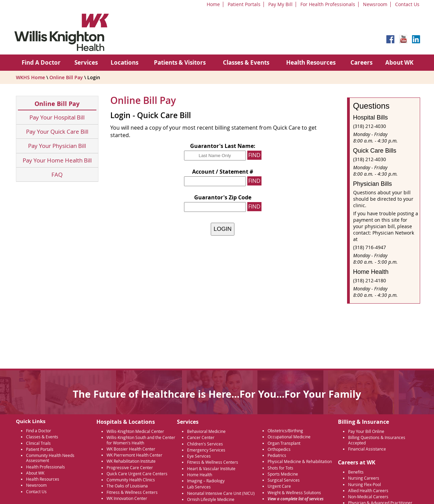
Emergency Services (206, 450)
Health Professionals (45, 467)
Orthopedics (279, 449)
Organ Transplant (284, 443)
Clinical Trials (38, 443)
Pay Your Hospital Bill (57, 117)
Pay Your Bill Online (366, 431)
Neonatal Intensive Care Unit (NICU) (221, 493)
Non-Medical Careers (368, 497)
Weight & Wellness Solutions (294, 493)
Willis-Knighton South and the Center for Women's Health (141, 440)
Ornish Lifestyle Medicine (211, 499)
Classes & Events (246, 62)
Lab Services (199, 487)
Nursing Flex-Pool (364, 485)
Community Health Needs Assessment (50, 458)
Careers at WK (357, 462)
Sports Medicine (283, 474)
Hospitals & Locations (126, 422)
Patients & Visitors (180, 62)
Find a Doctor (39, 431)
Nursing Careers (364, 478)
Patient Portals (244, 4)
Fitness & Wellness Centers (132, 492)
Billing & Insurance (363, 422)
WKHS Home (30, 77)
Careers (361, 62)
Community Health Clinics (131, 480)
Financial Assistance (367, 449)
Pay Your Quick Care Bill (57, 132)
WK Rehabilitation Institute (131, 461)
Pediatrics (277, 455)
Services (86, 62)
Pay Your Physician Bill (57, 146)
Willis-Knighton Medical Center (135, 431)
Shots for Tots (280, 468)
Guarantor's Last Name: (223, 146)
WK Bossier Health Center (131, 449)
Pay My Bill (280, 4)
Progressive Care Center (130, 468)
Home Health (200, 475)
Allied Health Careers (368, 491)
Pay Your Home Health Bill (57, 160)
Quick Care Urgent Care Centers (137, 474)
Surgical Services (284, 480)
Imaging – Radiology (206, 481)
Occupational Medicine (289, 437)
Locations (124, 62)
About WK (399, 62)
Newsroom (375, 4)
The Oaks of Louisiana (127, 486)
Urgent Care (279, 486)
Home (213, 4)
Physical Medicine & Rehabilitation (300, 462)
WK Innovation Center (127, 498)
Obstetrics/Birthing (285, 431)
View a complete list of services (295, 499)
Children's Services (205, 444)
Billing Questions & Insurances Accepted (377, 440)
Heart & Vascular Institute (211, 469)
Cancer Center (201, 437)
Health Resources (311, 62)
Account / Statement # (223, 172)
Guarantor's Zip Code (223, 197)
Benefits (356, 472)
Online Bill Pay (66, 77)
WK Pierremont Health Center (134, 455)
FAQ (57, 174)
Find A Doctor (41, 62)
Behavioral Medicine (206, 431)
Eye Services (199, 456)
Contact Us (407, 4)
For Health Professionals (328, 4)
